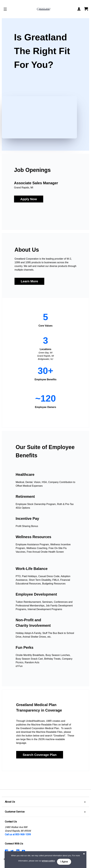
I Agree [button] (64, 862)
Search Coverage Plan (40, 755)
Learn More (29, 281)
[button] (29, 199)
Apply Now (29, 199)
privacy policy (48, 861)
